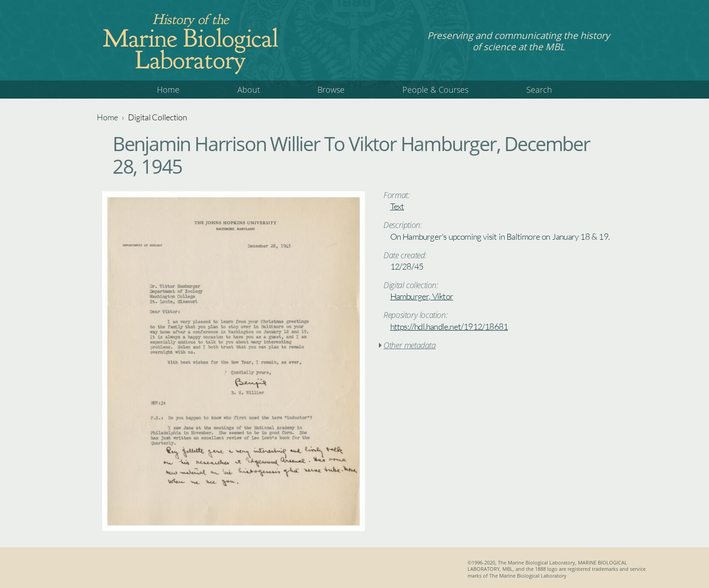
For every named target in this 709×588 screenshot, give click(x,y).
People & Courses (435, 90)
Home (168, 90)
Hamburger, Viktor (422, 296)
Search (539, 90)
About (249, 90)
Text (397, 206)
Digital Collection (158, 117)
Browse (331, 90)
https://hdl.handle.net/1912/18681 (449, 327)
